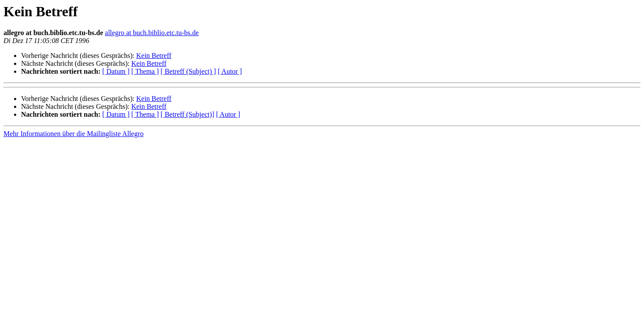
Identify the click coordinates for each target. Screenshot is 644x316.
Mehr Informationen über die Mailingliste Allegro (73, 134)
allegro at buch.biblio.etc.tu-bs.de (152, 33)
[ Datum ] (116, 71)
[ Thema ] (145, 71)
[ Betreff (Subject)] (187, 114)
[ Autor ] (230, 71)
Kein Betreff (154, 56)
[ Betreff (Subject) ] (188, 71)
